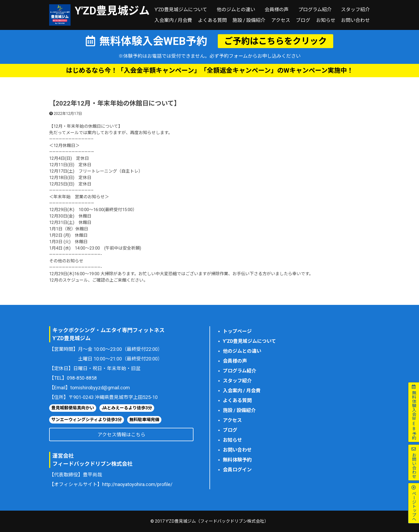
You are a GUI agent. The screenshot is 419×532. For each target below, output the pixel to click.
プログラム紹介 (315, 9)
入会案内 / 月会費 (173, 20)
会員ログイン (237, 470)
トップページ (237, 331)
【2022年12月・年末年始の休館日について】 (115, 103)
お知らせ (326, 20)
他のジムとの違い (236, 9)
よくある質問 (212, 20)
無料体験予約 (237, 460)
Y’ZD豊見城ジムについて (181, 9)
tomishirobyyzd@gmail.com (100, 388)
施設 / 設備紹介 (249, 20)
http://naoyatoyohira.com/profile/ (137, 484)
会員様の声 (277, 9)
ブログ (303, 20)
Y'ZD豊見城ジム (112, 11)
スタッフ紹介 (355, 9)
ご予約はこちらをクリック (276, 41)
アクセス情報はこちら (121, 435)
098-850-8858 (82, 378)
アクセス (281, 20)
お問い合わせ (355, 20)
